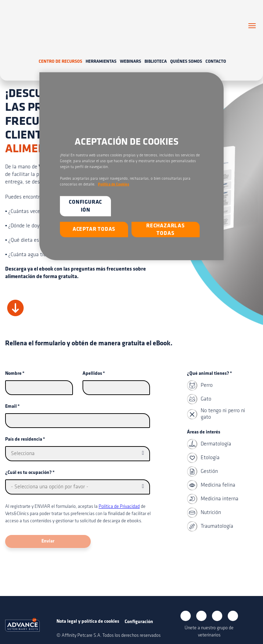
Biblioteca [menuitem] (156, 52)
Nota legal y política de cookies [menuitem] (88, 612)
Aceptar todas (94, 229)
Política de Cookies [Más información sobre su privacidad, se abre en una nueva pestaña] (114, 184)
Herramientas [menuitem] (101, 52)
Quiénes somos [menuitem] (186, 52)
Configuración (85, 206)
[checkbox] (221, 391)
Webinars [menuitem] (130, 52)
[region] (131, 166)
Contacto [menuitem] (216, 52)
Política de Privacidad (119, 497)
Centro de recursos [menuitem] (60, 52)
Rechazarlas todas (166, 230)
